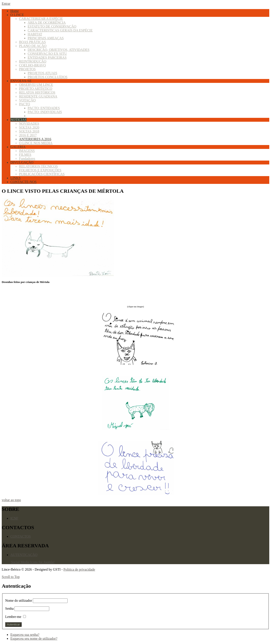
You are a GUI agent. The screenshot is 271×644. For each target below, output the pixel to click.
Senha (9, 608)
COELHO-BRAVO (32, 65)
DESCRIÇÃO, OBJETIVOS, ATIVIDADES (59, 50)
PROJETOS (27, 69)
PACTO (25, 104)
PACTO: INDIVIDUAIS (45, 112)
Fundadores (27, 159)
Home (15, 11)
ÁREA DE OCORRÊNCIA (47, 23)
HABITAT (35, 34)
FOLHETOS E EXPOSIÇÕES (40, 170)
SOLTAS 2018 (29, 131)
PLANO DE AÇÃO (33, 46)
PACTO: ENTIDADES (44, 108)
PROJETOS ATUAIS (42, 73)
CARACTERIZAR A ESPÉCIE (41, 19)
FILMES (25, 155)
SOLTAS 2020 (29, 127)
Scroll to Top (11, 577)
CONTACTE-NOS (23, 182)
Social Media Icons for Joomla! (33, 562)
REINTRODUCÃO (33, 61)
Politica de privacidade (79, 569)
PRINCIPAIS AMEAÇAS (46, 38)
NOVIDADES (29, 124)
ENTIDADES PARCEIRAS (47, 58)
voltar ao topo (11, 500)
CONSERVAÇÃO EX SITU (47, 54)
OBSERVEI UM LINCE (36, 85)
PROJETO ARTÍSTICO (36, 89)
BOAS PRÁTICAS (32, 42)
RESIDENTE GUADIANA (38, 96)
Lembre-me (13, 617)
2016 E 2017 (28, 135)
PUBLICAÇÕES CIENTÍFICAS (42, 174)
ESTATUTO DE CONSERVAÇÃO (52, 26)
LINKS (15, 178)
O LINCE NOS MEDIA (36, 143)
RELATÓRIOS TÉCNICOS (38, 166)
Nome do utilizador (19, 601)
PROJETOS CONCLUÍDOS (48, 77)
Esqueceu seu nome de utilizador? (34, 638)
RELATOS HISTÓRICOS (37, 92)
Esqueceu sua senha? (25, 635)
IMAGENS (27, 151)
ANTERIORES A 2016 (35, 139)
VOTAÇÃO (27, 100)
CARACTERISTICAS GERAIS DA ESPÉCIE (60, 30)
